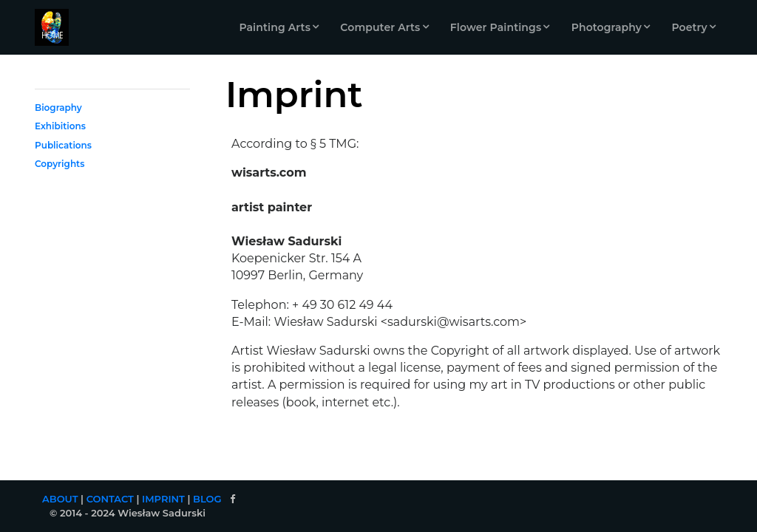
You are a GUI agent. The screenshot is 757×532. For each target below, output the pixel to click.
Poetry (689, 27)
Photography (607, 27)
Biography (58, 108)
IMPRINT (163, 499)
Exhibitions (60, 126)
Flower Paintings (496, 27)
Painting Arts (275, 27)
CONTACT (110, 499)
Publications (63, 145)
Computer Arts (380, 27)
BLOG (207, 499)
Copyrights (60, 164)
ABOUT (60, 499)
